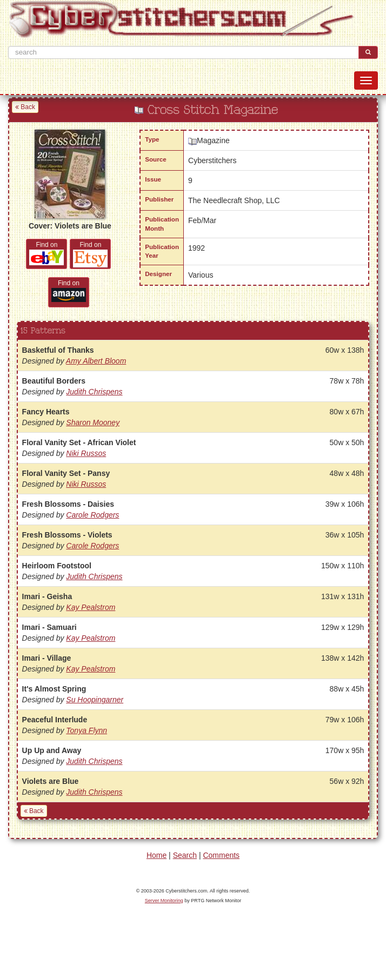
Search (185, 855)
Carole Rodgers (92, 515)
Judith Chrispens (94, 392)
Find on (46, 253)
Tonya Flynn (86, 730)
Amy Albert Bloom (96, 361)
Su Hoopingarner (95, 700)
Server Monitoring (164, 901)
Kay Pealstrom (91, 607)
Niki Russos (86, 453)
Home (157, 855)
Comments (221, 855)
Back (25, 107)
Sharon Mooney (93, 422)
